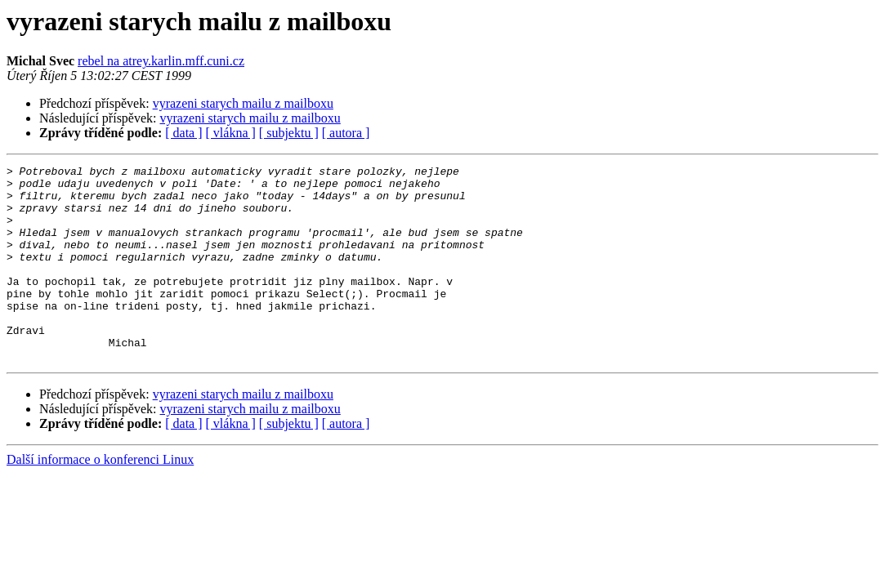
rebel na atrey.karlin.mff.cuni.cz (161, 61)
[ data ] (183, 133)
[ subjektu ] (289, 133)
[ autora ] (346, 133)
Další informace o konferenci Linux (100, 499)
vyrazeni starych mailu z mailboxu (243, 103)
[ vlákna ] (231, 133)
